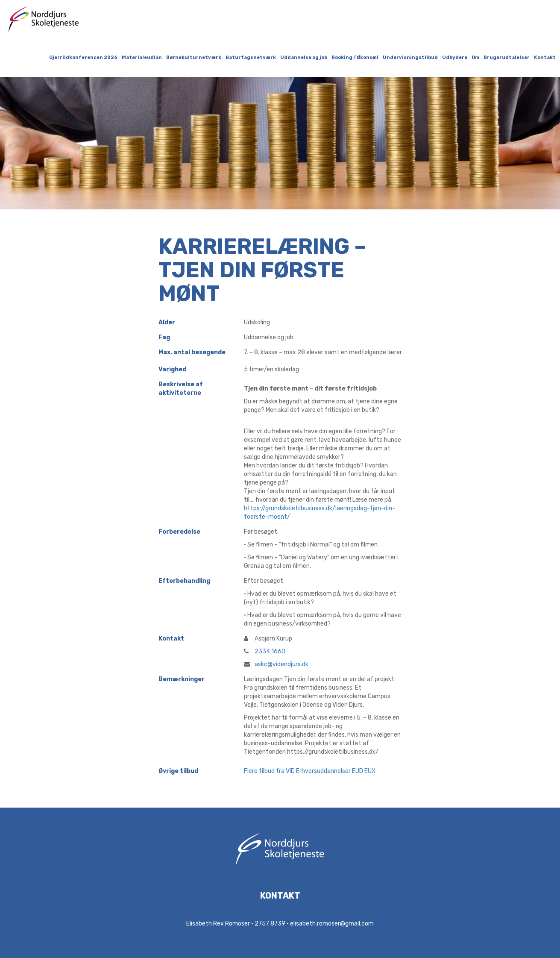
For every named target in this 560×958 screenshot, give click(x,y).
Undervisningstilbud (410, 57)
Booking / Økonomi (355, 57)
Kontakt (545, 57)
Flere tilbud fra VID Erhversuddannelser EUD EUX (310, 771)
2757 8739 (270, 924)
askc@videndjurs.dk (276, 664)
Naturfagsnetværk (251, 57)
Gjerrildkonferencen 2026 (83, 57)
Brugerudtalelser (507, 57)
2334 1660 (265, 651)
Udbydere (455, 57)
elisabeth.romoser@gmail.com (332, 924)
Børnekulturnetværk (194, 57)
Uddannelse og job (304, 57)
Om (475, 57)
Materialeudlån (142, 57)
